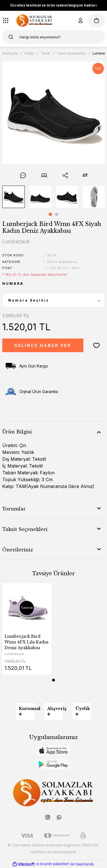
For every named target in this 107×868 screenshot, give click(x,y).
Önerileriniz (18, 550)
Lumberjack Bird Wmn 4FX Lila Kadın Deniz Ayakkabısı (26, 642)
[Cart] (96, 20)
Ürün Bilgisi (17, 432)
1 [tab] (50, 214)
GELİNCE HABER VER (43, 345)
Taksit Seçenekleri (25, 529)
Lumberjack (14, 654)
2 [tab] (57, 214)
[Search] (54, 37)
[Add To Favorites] (96, 345)
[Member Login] (81, 20)
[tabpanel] (13, 197)
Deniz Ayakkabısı (62, 262)
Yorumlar (14, 509)
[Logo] (34, 20)
